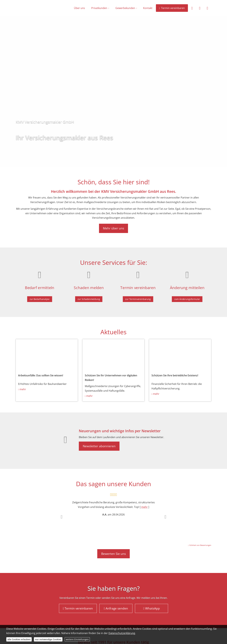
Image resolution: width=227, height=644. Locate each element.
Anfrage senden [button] (76, 151)
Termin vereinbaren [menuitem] (172, 8)
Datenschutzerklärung (122, 633)
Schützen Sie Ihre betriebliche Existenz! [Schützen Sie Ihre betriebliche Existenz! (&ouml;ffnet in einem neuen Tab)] (175, 375)
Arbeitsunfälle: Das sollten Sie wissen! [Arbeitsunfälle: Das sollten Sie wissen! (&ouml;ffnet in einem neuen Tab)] (41, 375)
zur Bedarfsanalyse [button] (40, 297)
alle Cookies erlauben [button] (19, 639)
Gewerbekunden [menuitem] (125, 8)
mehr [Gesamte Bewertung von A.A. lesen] (144, 507)
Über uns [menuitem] (79, 8)
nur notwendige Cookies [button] (48, 639)
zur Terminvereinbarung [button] (138, 297)
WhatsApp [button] (152, 608)
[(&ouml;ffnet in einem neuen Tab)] (47, 355)
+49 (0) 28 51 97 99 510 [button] (37, 151)
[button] (62, 517)
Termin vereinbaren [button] (78, 608)
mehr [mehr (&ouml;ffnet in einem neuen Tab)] (23, 389)
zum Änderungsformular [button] (187, 297)
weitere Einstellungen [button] (77, 639)
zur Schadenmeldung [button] (89, 297)
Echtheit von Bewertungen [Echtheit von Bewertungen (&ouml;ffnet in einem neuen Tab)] (200, 545)
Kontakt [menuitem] (148, 8)
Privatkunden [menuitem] (99, 8)
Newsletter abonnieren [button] (99, 446)
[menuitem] (192, 8)
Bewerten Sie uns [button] (113, 554)
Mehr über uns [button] (113, 228)
